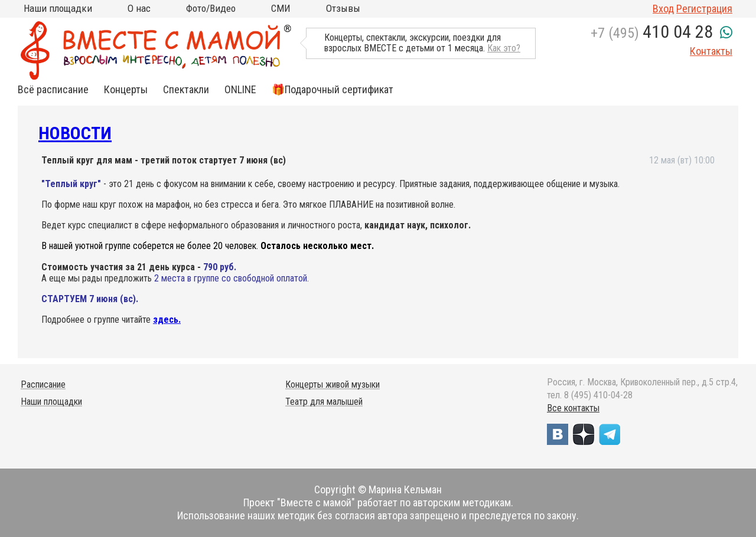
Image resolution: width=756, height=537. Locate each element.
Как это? (504, 48)
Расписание (43, 384)
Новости (75, 133)
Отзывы (343, 8)
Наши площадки (58, 8)
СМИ (281, 8)
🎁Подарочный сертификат (333, 90)
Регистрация (704, 9)
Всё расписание (53, 90)
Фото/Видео (211, 8)
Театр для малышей (324, 402)
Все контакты (573, 408)
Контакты (711, 51)
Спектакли (186, 90)
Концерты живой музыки (333, 384)
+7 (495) (652, 33)
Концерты (126, 90)
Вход (663, 9)
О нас (139, 8)
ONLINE (240, 90)
